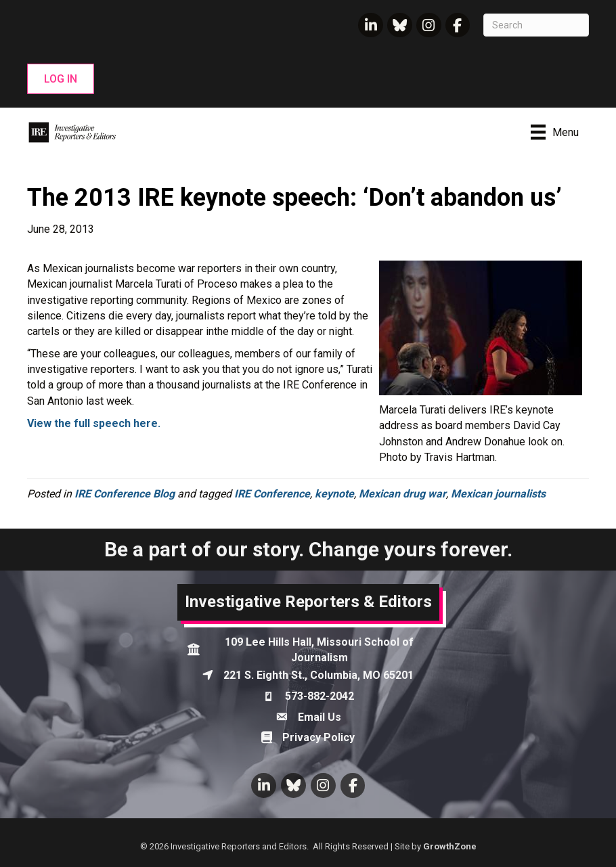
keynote (334, 494)
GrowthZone (450, 846)
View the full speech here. (95, 423)
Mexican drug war (402, 494)
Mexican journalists (498, 494)
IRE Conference (272, 494)
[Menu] (555, 132)
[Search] (536, 25)
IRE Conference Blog (125, 494)
